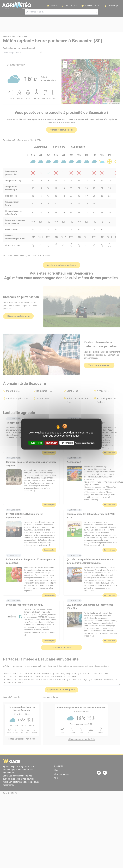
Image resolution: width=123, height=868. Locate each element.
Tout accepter (36, 443)
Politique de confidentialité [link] (85, 443)
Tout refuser (51, 443)
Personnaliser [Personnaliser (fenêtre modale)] (67, 443)
